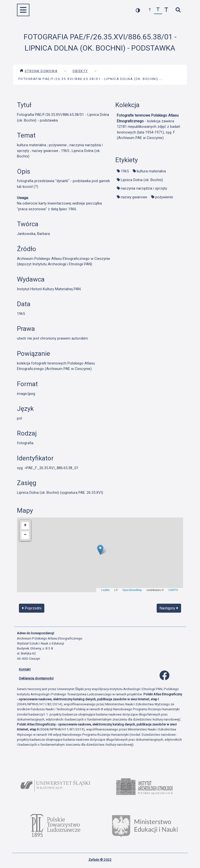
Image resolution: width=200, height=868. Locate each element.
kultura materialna (151, 171)
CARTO (173, 590)
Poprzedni (32, 608)
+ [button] (25, 525)
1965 (125, 171)
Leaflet (105, 590)
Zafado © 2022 (100, 860)
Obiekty (80, 71)
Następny (169, 608)
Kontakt (25, 669)
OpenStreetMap (132, 590)
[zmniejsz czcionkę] (150, 10)
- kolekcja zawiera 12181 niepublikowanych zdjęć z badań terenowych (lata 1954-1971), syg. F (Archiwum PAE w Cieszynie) (148, 127)
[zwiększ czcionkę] (166, 10)
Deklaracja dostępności (36, 678)
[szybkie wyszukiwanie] (178, 10)
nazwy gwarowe (134, 197)
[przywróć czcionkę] (158, 10)
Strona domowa (39, 71)
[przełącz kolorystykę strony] (138, 10)
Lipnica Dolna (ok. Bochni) (142, 180)
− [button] (25, 535)
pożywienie (164, 197)
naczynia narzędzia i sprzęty (144, 188)
